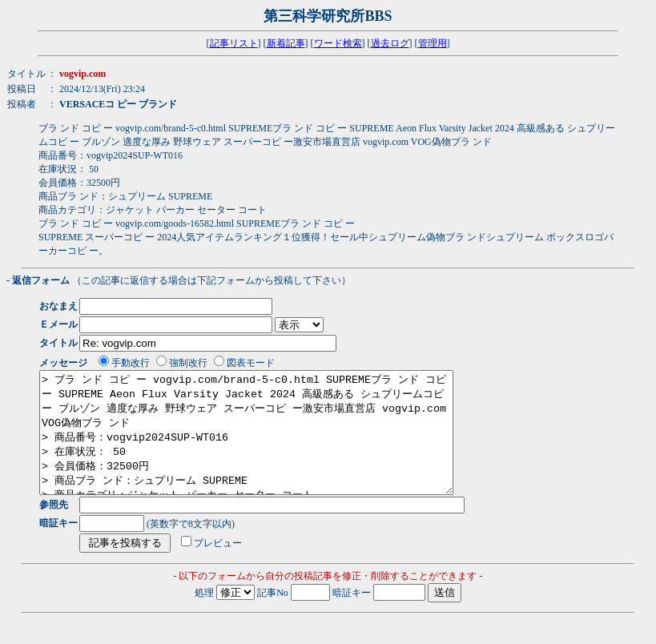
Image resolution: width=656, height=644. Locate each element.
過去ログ (390, 43)
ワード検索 (338, 43)
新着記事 (286, 43)
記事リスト (234, 43)
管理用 (433, 43)
